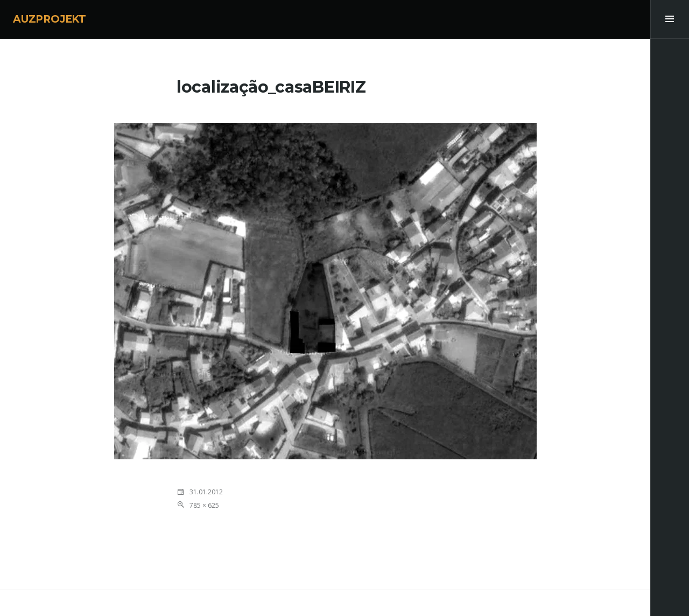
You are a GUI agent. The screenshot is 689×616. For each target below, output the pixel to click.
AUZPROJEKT (50, 19)
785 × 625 (204, 505)
